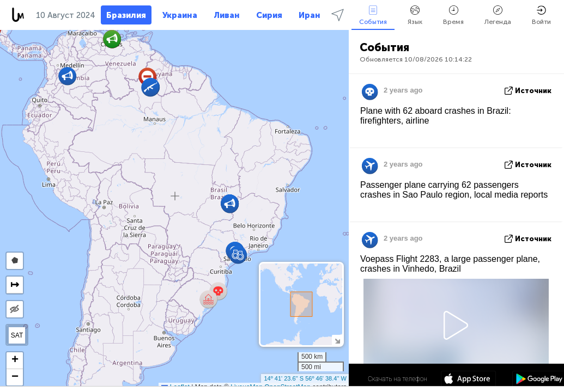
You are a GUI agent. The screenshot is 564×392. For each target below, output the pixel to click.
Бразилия (126, 15)
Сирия (269, 15)
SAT (17, 335)
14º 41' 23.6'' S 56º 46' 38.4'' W (305, 378)
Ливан (227, 15)
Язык (415, 16)
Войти (541, 16)
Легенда (498, 16)
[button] (238, 255)
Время (453, 16)
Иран (310, 15)
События (373, 16)
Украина (180, 15)
